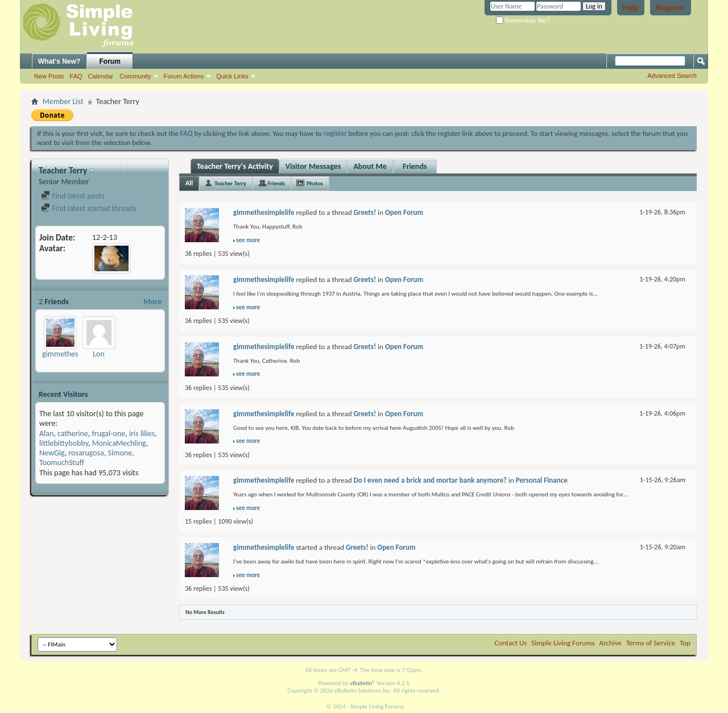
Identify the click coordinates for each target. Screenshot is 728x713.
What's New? (59, 61)
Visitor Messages (313, 166)
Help (631, 8)
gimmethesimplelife (74, 354)
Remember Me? (523, 20)
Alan (46, 434)
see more (248, 240)
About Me (370, 166)
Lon (99, 354)
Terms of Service (651, 643)
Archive (611, 643)
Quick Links (232, 76)
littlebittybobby (64, 443)
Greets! (365, 212)
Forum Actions (184, 76)
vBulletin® (363, 683)
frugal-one (109, 434)
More (152, 302)
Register (671, 8)
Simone (120, 453)
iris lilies (142, 434)
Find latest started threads (89, 208)
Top (685, 643)
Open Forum (404, 212)
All (189, 183)
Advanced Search (672, 76)
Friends (415, 166)
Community (135, 76)
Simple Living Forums (563, 643)
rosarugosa (86, 453)
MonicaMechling (119, 443)
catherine (73, 434)
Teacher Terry (230, 183)
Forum (110, 61)
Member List (63, 101)
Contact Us (510, 643)
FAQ (76, 76)
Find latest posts (73, 196)
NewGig (52, 453)
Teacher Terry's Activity (235, 166)
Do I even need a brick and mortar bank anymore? (430, 480)
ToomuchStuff (62, 463)
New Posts (49, 76)
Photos (315, 183)
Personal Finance (542, 480)
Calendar (101, 76)
